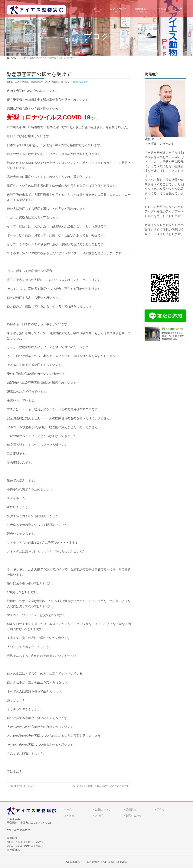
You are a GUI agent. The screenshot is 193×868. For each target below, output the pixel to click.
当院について (103, 809)
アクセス (162, 809)
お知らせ (69, 815)
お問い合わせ (134, 815)
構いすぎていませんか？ (21, 786)
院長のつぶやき (80, 82)
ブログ (99, 815)
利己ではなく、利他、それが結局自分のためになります (102, 786)
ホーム (68, 809)
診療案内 (131, 809)
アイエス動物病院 (92, 862)
